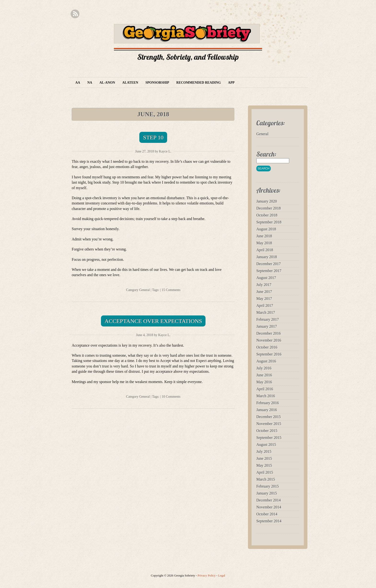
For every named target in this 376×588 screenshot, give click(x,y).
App (231, 83)
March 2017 (266, 312)
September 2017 (269, 271)
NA (90, 83)
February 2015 (268, 486)
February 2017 (268, 319)
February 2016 (268, 403)
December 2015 (269, 417)
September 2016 (269, 354)
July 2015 (264, 451)
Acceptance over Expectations (153, 321)
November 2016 (269, 340)
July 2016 (264, 368)
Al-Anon (107, 83)
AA (78, 83)
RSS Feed (75, 14)
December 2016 (269, 333)
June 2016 (264, 375)
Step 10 (153, 137)
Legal (222, 576)
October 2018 (267, 215)
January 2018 (267, 257)
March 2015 (266, 479)
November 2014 (269, 507)
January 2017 (267, 326)
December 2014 (269, 500)
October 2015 (267, 431)
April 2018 (265, 250)
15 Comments (171, 290)
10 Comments (171, 397)
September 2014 (269, 521)
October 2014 (267, 514)
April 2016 (265, 389)
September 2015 (269, 438)
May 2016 (264, 382)
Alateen (130, 83)
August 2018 (266, 229)
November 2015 (269, 424)
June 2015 (264, 458)
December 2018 (269, 208)
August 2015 (266, 445)
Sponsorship (157, 83)
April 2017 (265, 306)
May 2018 (264, 243)
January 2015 (267, 493)
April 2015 (265, 472)
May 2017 (264, 299)
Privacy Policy (207, 576)
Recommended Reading (199, 83)
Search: (266, 154)
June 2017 (264, 292)
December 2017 (269, 264)
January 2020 (267, 201)
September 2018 (269, 222)
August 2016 (266, 361)
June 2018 (264, 236)
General (144, 290)
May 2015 (264, 465)
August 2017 (266, 278)
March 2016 (266, 396)
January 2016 (267, 410)
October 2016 (267, 347)
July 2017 (264, 285)
